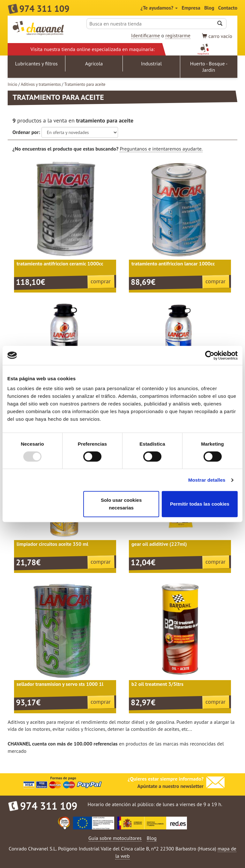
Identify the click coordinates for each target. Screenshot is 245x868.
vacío (217, 36)
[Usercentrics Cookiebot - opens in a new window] (210, 355)
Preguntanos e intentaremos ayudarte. (161, 149)
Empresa (191, 8)
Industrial (151, 63)
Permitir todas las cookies (200, 504)
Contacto (228, 8)
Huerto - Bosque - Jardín (209, 67)
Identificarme (145, 35)
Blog (209, 8)
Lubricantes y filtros (36, 63)
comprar (101, 281)
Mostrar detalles (207, 480)
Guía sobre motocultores (115, 838)
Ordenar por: (26, 132)
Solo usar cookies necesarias (121, 504)
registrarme (178, 35)
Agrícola (94, 63)
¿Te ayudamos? (159, 8)
